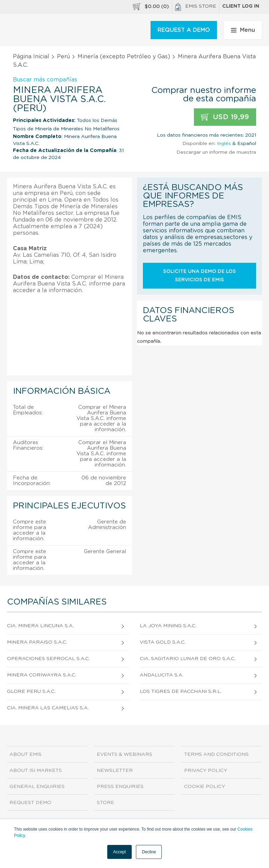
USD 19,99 (225, 117)
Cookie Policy (205, 787)
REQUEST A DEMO (184, 30)
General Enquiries (37, 787)
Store (106, 803)
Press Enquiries (120, 787)
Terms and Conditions (216, 754)
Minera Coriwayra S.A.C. (42, 675)
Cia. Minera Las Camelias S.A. (48, 708)
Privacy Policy (206, 771)
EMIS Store (196, 7)
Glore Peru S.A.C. (31, 692)
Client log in (241, 6)
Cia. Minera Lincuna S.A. (40, 626)
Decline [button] (149, 852)
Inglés (224, 144)
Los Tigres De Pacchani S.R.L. (181, 692)
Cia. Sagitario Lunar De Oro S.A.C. (188, 659)
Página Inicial (31, 57)
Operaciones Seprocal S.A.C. (48, 659)
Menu (243, 30)
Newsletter (115, 771)
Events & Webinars (125, 754)
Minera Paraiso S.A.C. (37, 642)
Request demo (30, 803)
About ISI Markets (36, 771)
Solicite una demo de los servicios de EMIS (199, 276)
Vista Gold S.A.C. (163, 642)
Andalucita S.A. (162, 675)
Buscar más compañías (45, 80)
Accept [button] (120, 852)
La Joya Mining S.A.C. (168, 626)
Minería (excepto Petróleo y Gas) (124, 57)
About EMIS (26, 754)
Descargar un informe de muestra (216, 152)
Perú (63, 57)
